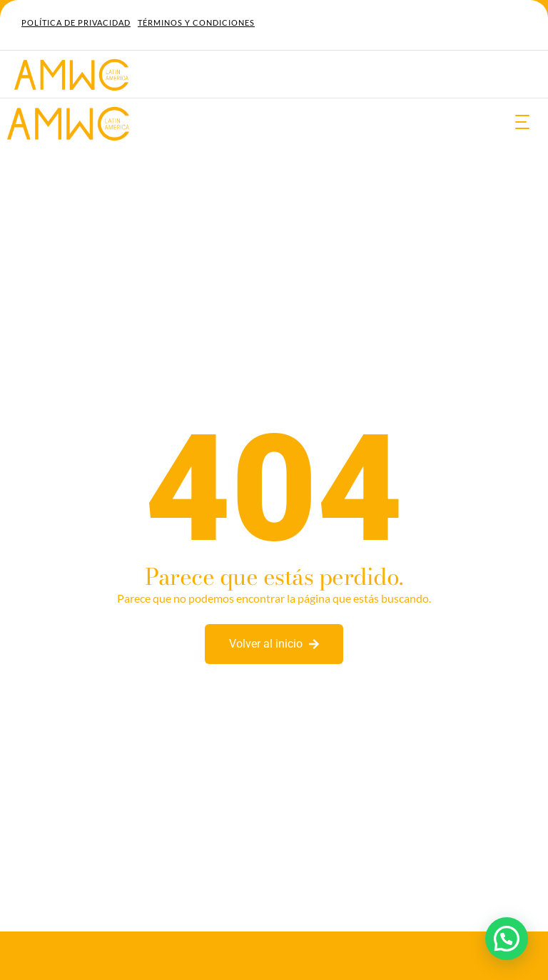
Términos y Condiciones (196, 22)
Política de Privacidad (76, 22)
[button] (507, 939)
